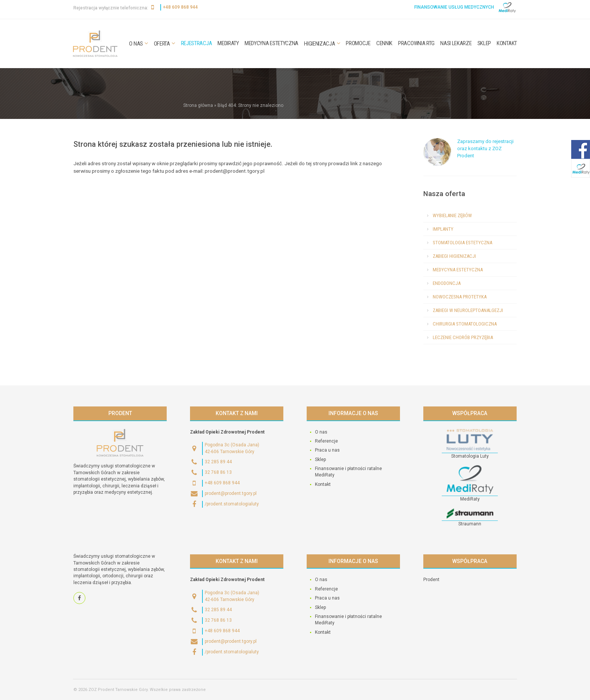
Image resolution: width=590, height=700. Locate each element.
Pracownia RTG (416, 43)
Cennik (384, 43)
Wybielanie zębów (452, 215)
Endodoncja (447, 283)
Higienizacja (319, 44)
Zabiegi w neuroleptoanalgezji (468, 310)
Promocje (358, 43)
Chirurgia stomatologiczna (465, 324)
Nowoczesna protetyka (460, 297)
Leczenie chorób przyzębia (463, 337)
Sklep (484, 43)
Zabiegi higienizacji (454, 256)
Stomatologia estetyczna (462, 243)
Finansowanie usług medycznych (454, 7)
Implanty (443, 229)
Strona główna (198, 105)
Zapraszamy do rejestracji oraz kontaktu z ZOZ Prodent (485, 148)
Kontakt (507, 43)
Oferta (162, 44)
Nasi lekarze (456, 43)
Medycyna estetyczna (271, 43)
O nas (136, 44)
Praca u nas (327, 450)
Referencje (326, 441)
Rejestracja (197, 43)
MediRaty (228, 43)
